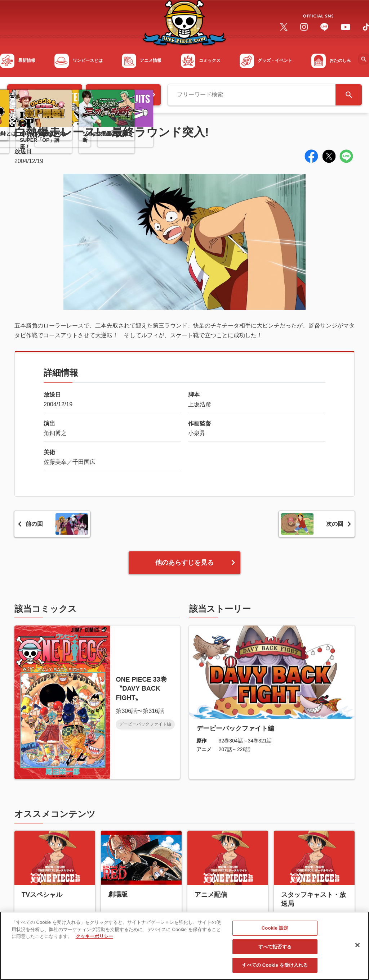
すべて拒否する (275, 949)
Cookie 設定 (275, 930)
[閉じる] (357, 947)
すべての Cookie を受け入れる (275, 967)
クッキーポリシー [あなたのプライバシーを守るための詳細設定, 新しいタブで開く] (94, 938)
